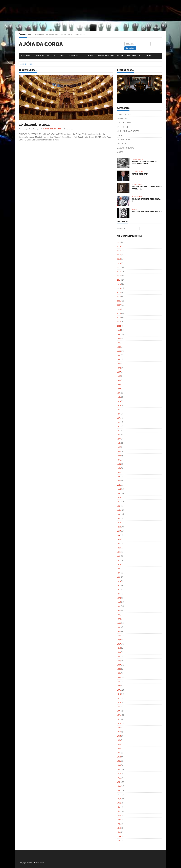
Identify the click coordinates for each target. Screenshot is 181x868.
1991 (119, 359)
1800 (119, 832)
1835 (119, 824)
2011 (119, 280)
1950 (119, 523)
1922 (119, 573)
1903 (119, 623)
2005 (119, 305)
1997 (119, 334)
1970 (119, 439)
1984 (119, 380)
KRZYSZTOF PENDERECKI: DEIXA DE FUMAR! (145, 163)
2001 (119, 322)
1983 (119, 384)
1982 (119, 389)
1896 (119, 648)
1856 (119, 774)
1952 (119, 514)
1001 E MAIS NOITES (135, 56)
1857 (119, 769)
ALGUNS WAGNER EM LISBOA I (147, 212)
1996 (119, 338)
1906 (119, 610)
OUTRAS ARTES (75, 56)
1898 (119, 640)
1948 (119, 531)
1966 (119, 456)
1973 (119, 426)
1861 (119, 753)
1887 (119, 665)
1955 (119, 502)
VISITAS (120, 56)
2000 (119, 326)
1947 (119, 535)
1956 (119, 497)
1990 (119, 364)
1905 (119, 615)
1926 (119, 564)
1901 (119, 627)
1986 (119, 376)
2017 (119, 255)
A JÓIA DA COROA (124, 115)
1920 (119, 581)
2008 (119, 292)
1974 (119, 422)
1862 (119, 748)
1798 (119, 841)
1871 (119, 719)
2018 (119, 251)
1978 (119, 405)
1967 (119, 451)
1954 (119, 506)
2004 (119, 309)
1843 (119, 803)
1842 (119, 807)
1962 (119, 472)
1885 (119, 673)
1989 (119, 368)
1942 (119, 552)
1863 (119, 744)
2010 (119, 284)
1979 (119, 401)
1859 (119, 761)
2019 (119, 246)
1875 (119, 707)
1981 (119, 393)
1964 (119, 464)
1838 (119, 820)
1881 (119, 682)
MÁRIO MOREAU (140, 174)
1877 (119, 698)
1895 (119, 652)
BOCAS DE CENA (43, 56)
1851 (119, 795)
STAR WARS (89, 56)
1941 (119, 556)
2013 (119, 272)
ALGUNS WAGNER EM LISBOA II (146, 200)
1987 (119, 372)
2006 (119, 301)
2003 (119, 313)
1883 (119, 677)
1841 (119, 811)
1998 (119, 330)
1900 (119, 631)
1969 (119, 443)
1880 (119, 686)
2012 (119, 276)
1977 (119, 410)
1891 (119, 656)
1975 (119, 418)
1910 (119, 594)
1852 (119, 790)
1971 (119, 435)
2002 (119, 318)
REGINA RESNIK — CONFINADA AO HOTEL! (147, 188)
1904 (119, 619)
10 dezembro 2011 (34, 124)
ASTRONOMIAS (27, 56)
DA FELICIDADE (59, 56)
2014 (119, 267)
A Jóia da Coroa (41, 44)
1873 (119, 715)
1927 (119, 560)
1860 (119, 757)
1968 (119, 447)
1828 (119, 828)
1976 (119, 414)
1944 (119, 543)
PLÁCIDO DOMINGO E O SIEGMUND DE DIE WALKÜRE (62, 34)
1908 (119, 602)
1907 (119, 606)
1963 (119, 468)
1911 (119, 589)
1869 (119, 728)
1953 (119, 510)
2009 (119, 288)
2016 (119, 259)
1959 (119, 485)
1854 (119, 782)
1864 (119, 740)
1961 (119, 477)
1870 (119, 723)
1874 (119, 711)
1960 (119, 481)
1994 (119, 347)
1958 (119, 489)
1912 (119, 585)
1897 (119, 644)
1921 (119, 577)
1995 (119, 343)
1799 (119, 836)
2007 (119, 297)
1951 (119, 518)
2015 (119, 263)
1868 (119, 732)
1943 (119, 548)
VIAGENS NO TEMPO (106, 56)
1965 (119, 460)
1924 (119, 569)
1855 (119, 778)
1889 (119, 661)
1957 (119, 493)
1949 (119, 527)
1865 (119, 736)
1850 (119, 799)
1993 (119, 351)
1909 (119, 598)
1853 (119, 786)
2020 (119, 242)
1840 (119, 815)
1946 (119, 539)
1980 (119, 397)
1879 (119, 690)
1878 (119, 694)
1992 (119, 355)
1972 (119, 431)
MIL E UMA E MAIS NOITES (51, 129)
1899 (119, 636)
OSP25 (149, 56)
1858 (119, 765)
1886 (119, 669)
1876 (119, 702)
